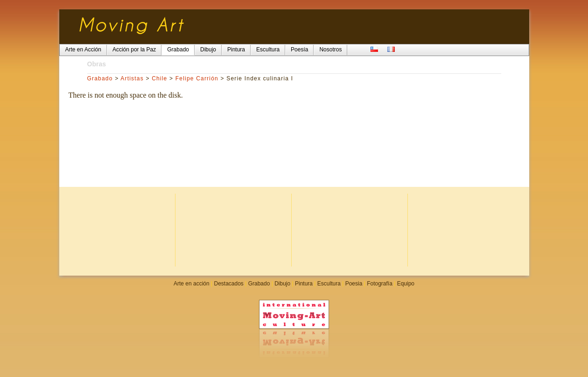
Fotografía (380, 284)
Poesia (354, 284)
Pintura (304, 284)
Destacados (228, 284)
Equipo (406, 284)
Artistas (132, 78)
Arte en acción (192, 284)
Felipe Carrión (197, 78)
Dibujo (282, 284)
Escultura (329, 284)
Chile (159, 78)
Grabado (100, 78)
